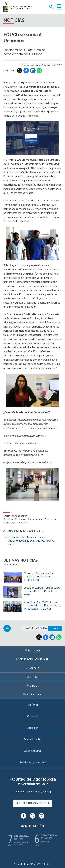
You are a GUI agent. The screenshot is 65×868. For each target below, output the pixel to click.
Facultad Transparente (32, 803)
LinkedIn (33, 71)
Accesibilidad (32, 751)
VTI (38, 864)
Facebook (26, 71)
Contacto (33, 716)
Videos (32, 686)
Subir (7, 628)
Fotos (32, 677)
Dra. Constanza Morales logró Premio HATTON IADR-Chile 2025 (42, 591)
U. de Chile (46, 864)
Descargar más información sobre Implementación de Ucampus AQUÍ (32, 541)
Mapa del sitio (33, 739)
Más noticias (11, 564)
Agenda (32, 668)
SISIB (32, 864)
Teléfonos (32, 705)
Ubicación (33, 728)
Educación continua (32, 659)
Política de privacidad (32, 763)
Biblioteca (33, 694)
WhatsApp (39, 71)
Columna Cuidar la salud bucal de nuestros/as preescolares (39, 577)
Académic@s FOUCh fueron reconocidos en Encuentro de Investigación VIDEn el (42, 606)
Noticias (32, 650)
